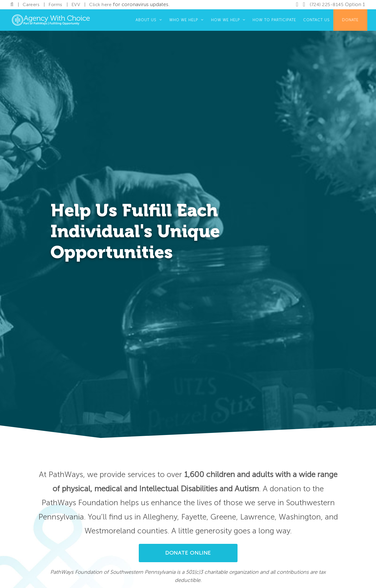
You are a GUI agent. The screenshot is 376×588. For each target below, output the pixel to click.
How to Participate (274, 20)
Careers (31, 5)
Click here (100, 5)
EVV (76, 5)
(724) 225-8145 (327, 5)
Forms (55, 5)
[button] (188, 553)
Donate (350, 20)
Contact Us (316, 20)
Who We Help (188, 20)
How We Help (230, 20)
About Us (151, 20)
